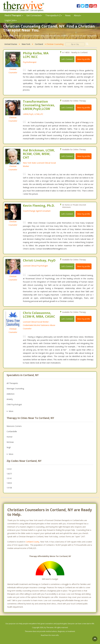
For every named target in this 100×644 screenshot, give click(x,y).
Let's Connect (67, 59)
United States (11, 44)
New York (26, 44)
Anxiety (10, 399)
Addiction (11, 394)
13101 (9, 469)
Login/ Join (11, 20)
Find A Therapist (14, 15)
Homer (10, 437)
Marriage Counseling (15, 389)
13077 (9, 474)
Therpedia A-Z (54, 15)
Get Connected (34, 15)
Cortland (39, 44)
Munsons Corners (14, 426)
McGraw (10, 442)
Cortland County (32, 542)
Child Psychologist (14, 404)
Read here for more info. (50, 635)
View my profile (84, 59)
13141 (9, 478)
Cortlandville (12, 431)
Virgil (9, 447)
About (77, 15)
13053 (9, 483)
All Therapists (12, 383)
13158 (9, 488)
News (68, 15)
